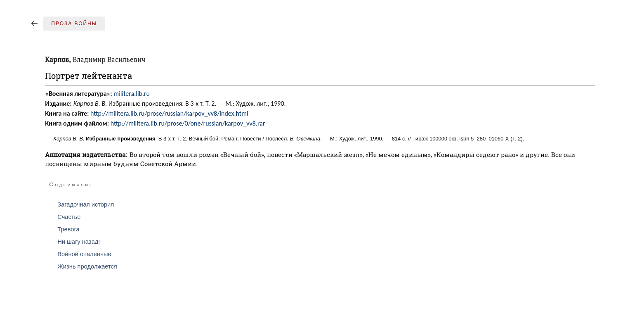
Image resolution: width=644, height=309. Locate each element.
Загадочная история (86, 204)
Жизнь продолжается (87, 266)
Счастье (69, 217)
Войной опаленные (84, 254)
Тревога (68, 229)
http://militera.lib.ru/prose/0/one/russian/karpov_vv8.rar (188, 123)
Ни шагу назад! (79, 242)
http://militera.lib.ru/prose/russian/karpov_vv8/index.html (169, 113)
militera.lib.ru (132, 94)
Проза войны (74, 24)
